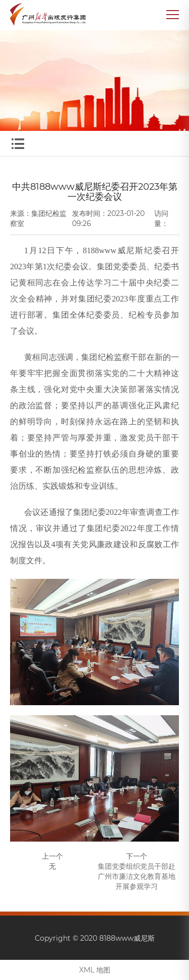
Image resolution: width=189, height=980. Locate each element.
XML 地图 (95, 970)
